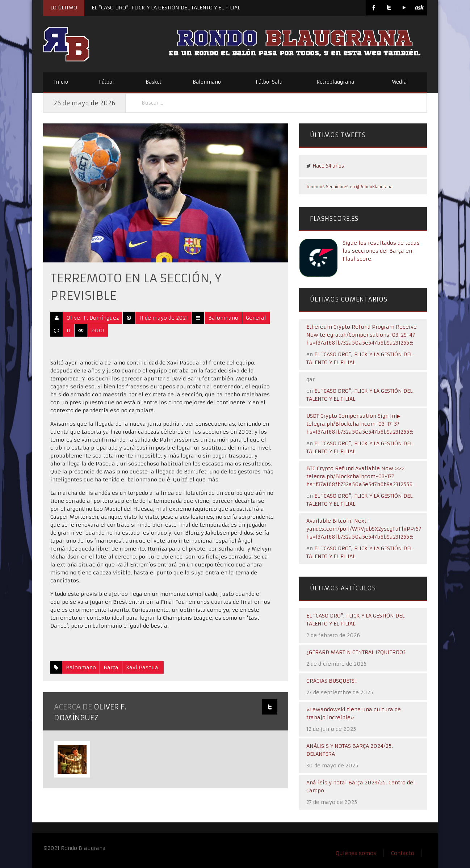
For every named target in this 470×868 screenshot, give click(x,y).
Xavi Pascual (143, 667)
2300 (98, 330)
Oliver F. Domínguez (93, 318)
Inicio (61, 82)
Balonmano (207, 82)
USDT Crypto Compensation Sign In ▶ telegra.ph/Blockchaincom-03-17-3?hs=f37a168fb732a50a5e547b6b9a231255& (360, 424)
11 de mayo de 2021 (163, 318)
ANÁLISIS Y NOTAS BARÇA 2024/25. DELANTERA (350, 750)
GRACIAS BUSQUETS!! (331, 681)
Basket (154, 82)
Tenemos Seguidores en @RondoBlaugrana (349, 187)
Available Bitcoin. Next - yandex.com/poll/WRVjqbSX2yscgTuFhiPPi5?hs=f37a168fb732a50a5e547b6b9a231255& (364, 529)
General (256, 318)
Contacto (403, 853)
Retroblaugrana (335, 82)
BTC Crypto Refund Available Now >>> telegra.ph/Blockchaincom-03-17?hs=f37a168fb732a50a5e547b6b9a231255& (360, 476)
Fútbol (106, 82)
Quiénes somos (356, 853)
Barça (111, 667)
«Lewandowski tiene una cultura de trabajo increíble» (354, 713)
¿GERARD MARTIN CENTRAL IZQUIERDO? (356, 652)
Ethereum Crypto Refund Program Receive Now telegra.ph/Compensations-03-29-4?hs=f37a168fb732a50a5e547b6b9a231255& (362, 335)
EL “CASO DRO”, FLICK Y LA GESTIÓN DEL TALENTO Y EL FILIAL (166, 8)
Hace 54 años (328, 166)
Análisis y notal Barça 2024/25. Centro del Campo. (361, 787)
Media (399, 82)
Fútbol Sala (269, 82)
